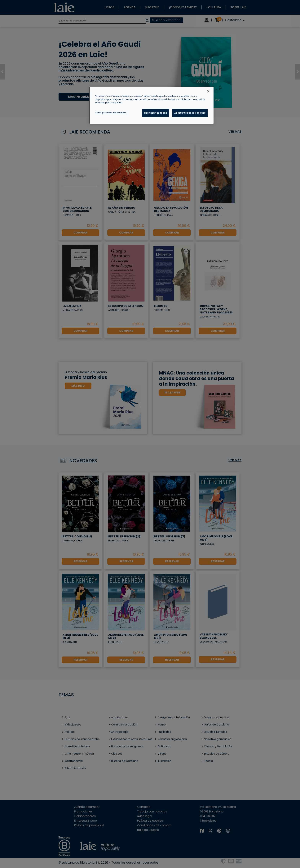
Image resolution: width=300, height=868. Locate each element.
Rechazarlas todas (156, 113)
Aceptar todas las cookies (190, 113)
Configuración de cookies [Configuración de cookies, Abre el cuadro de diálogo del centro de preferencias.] (110, 113)
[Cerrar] (208, 91)
